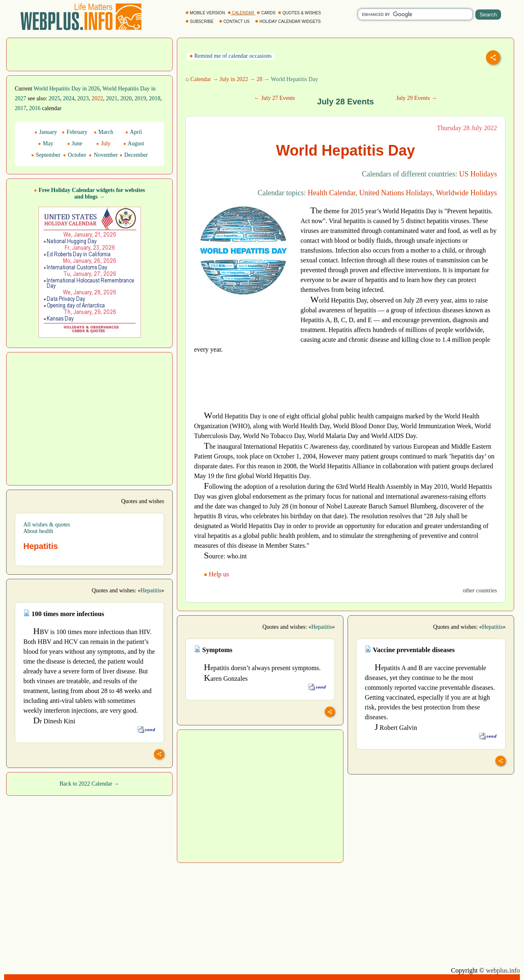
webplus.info (503, 970)
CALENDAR (242, 13)
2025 (54, 98)
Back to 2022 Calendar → (89, 784)
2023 (83, 98)
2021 (112, 98)
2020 (126, 98)
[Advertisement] (90, 54)
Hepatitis (151, 590)
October (75, 155)
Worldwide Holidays (466, 193)
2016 (35, 108)
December (134, 155)
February (75, 132)
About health (38, 531)
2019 (140, 98)
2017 (20, 108)
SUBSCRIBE (200, 21)
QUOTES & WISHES (300, 13)
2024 (69, 98)
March (104, 132)
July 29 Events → (416, 98)
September (46, 155)
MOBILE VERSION (206, 13)
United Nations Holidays (396, 193)
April (133, 132)
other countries (480, 590)
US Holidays (478, 174)
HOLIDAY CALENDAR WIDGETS (288, 21)
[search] (415, 14)
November (103, 155)
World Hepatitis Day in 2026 (67, 89)
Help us (217, 574)
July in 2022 (234, 79)
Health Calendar (332, 193)
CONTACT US (235, 21)
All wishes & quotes (47, 525)
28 (260, 79)
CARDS (267, 13)
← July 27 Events (275, 98)
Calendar (201, 79)
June (75, 143)
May (46, 143)
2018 (155, 98)
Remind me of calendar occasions (230, 56)
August (134, 143)
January (46, 132)
